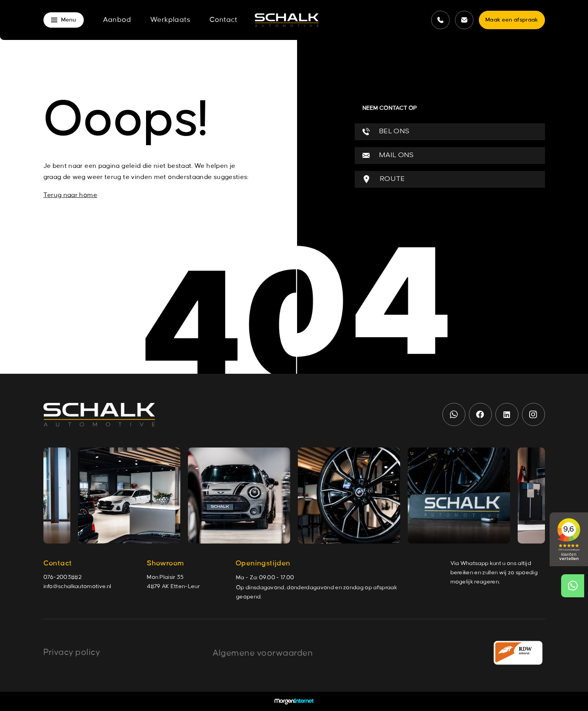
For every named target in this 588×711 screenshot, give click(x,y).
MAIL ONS (388, 155)
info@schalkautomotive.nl (77, 587)
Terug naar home (70, 195)
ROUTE (384, 179)
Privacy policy (72, 652)
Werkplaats (170, 20)
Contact (223, 20)
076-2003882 (63, 577)
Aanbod (117, 20)
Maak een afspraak (512, 20)
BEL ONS (386, 132)
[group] (129, 496)
